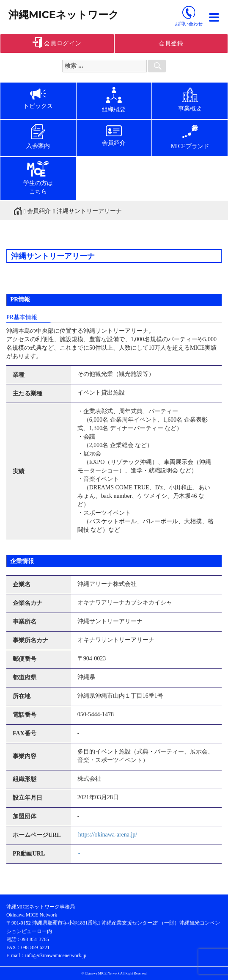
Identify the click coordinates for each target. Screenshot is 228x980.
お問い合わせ (189, 24)
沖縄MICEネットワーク (64, 15)
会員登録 (171, 43)
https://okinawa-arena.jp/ (108, 835)
